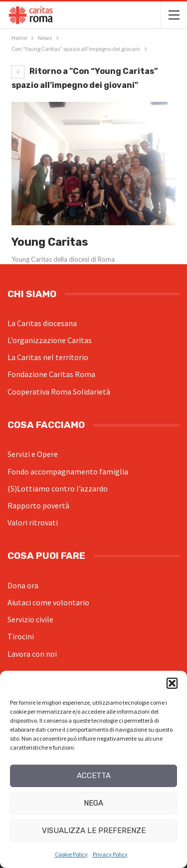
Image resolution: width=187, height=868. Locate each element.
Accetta (94, 776)
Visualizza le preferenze (94, 831)
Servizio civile (30, 619)
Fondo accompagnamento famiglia (68, 471)
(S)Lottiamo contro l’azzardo (58, 488)
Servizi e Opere (33, 454)
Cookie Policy (71, 854)
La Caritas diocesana (42, 323)
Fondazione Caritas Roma (51, 374)
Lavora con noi (32, 654)
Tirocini (21, 636)
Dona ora (23, 585)
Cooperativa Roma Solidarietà (59, 392)
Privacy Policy (110, 854)
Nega (93, 803)
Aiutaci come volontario (48, 602)
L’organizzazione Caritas (50, 340)
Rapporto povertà (38, 505)
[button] (172, 683)
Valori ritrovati (33, 522)
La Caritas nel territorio (48, 357)
